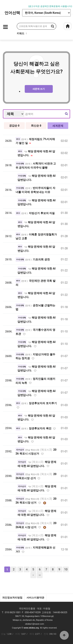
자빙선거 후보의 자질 (42, 213)
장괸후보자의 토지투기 (43, 403)
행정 (18, 139)
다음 (33, 575)
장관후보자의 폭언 (40, 428)
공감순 (14, 126)
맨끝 (40, 575)
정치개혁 (20, 164)
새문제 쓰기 (39, 89)
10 (66, 569)
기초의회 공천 (41, 259)
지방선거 (20, 450)
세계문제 (58, 126)
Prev (3, 4)
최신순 (36, 126)
